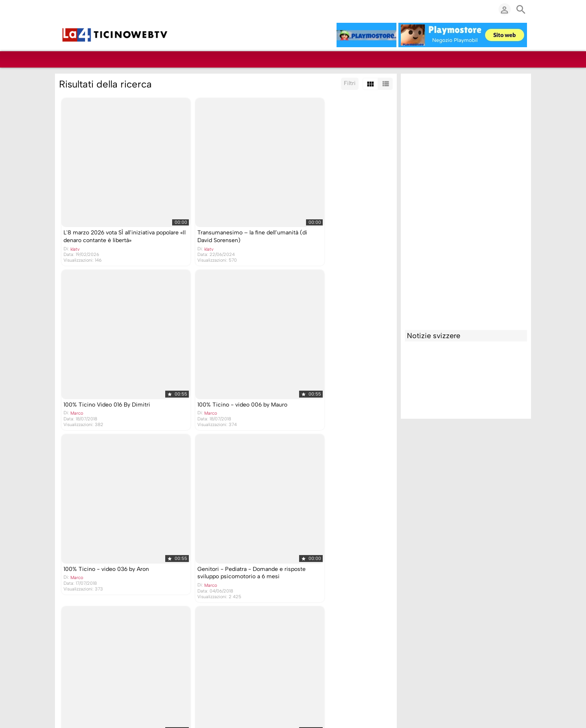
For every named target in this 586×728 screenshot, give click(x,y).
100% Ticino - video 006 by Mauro (108, 362)
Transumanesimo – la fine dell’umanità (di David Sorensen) (224, 215)
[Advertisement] (466, 200)
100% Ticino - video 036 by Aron (216, 362)
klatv (74, 228)
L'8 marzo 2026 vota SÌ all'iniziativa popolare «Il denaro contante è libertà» (112, 215)
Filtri (350, 83)
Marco (298, 220)
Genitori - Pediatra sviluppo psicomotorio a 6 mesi (99, 524)
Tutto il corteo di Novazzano (321, 520)
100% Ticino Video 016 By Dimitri (328, 211)
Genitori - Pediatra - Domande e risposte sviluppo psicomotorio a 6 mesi (330, 369)
